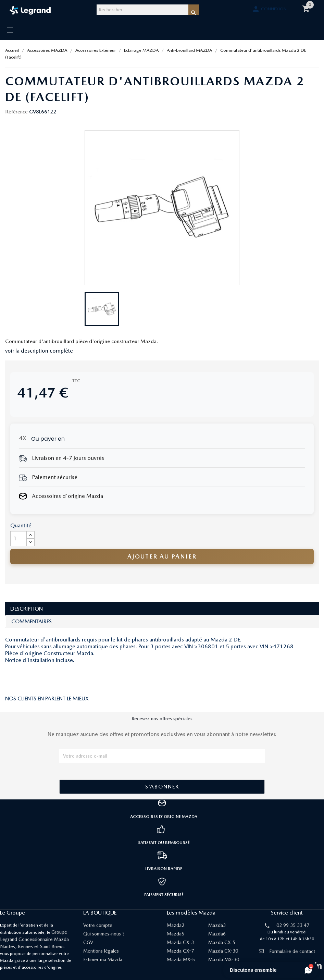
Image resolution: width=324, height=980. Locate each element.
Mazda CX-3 (180, 942)
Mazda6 (217, 934)
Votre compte (98, 925)
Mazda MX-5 (181, 959)
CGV (88, 942)
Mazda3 (217, 925)
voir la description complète (39, 351)
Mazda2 (176, 925)
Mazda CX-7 (180, 951)
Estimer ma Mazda (103, 959)
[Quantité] (18, 539)
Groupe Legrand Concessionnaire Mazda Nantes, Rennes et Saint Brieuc (34, 939)
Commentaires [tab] (32, 621)
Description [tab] (27, 609)
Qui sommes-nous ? (104, 934)
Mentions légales (101, 951)
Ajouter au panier (162, 556)
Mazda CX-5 (222, 942)
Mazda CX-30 (223, 951)
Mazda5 (176, 934)
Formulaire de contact (287, 951)
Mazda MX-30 (224, 959)
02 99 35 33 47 (293, 925)
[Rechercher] (142, 10)
